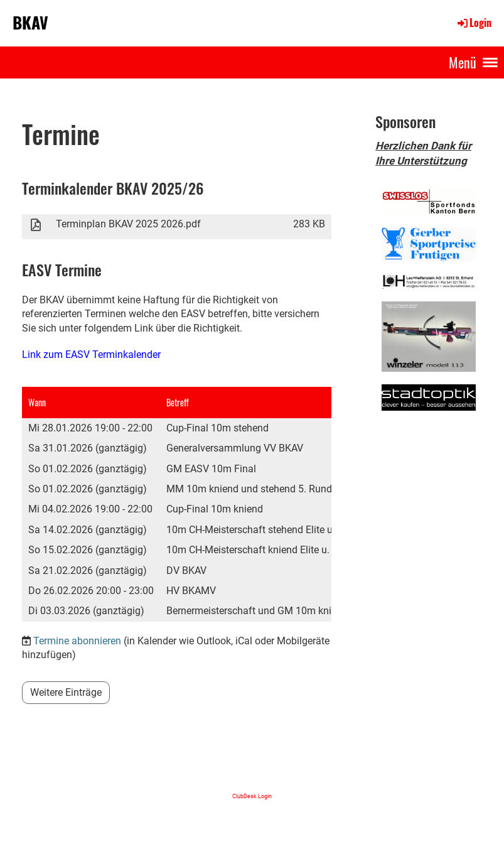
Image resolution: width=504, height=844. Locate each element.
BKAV (30, 23)
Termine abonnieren (77, 641)
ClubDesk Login (252, 796)
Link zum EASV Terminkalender (91, 354)
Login (474, 23)
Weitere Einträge (66, 692)
